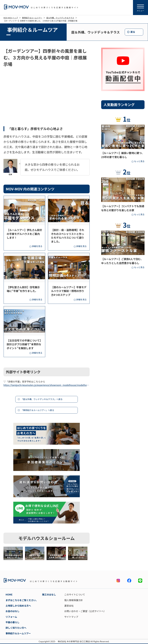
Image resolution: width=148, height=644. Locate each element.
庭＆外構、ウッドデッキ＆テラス (60, 18)
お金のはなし (12, 611)
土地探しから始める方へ (18, 606)
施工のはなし (49, 594)
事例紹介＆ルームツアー (32, 18)
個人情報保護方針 (74, 600)
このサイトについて (75, 594)
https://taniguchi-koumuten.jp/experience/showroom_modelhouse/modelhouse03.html (47, 385)
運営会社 (69, 606)
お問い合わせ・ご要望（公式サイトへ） (85, 611)
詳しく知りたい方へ (16, 628)
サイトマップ (71, 617)
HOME (9, 594)
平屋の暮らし (12, 622)
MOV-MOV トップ (11, 18)
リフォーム (11, 617)
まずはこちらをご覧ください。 (22, 600)
